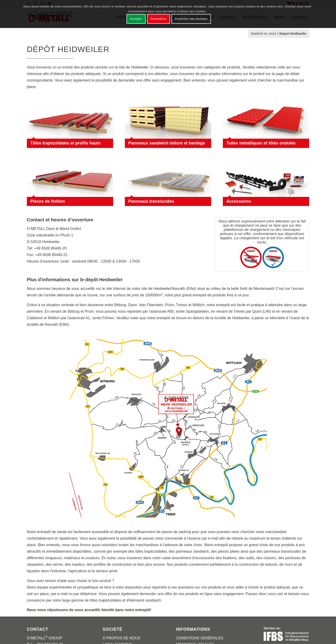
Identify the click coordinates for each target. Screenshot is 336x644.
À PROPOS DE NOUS (121, 638)
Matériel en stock (264, 34)
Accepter (136, 19)
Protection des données (191, 19)
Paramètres (158, 19)
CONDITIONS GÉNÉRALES (200, 638)
